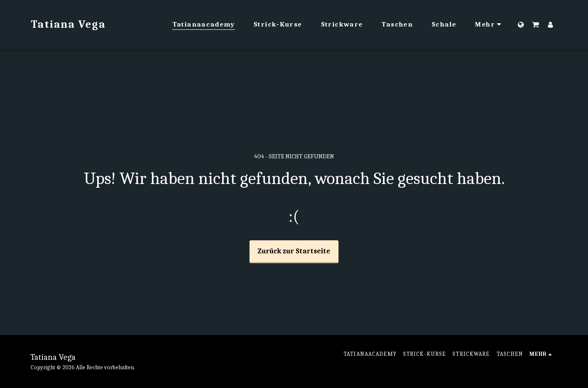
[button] (536, 24)
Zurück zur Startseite (294, 251)
